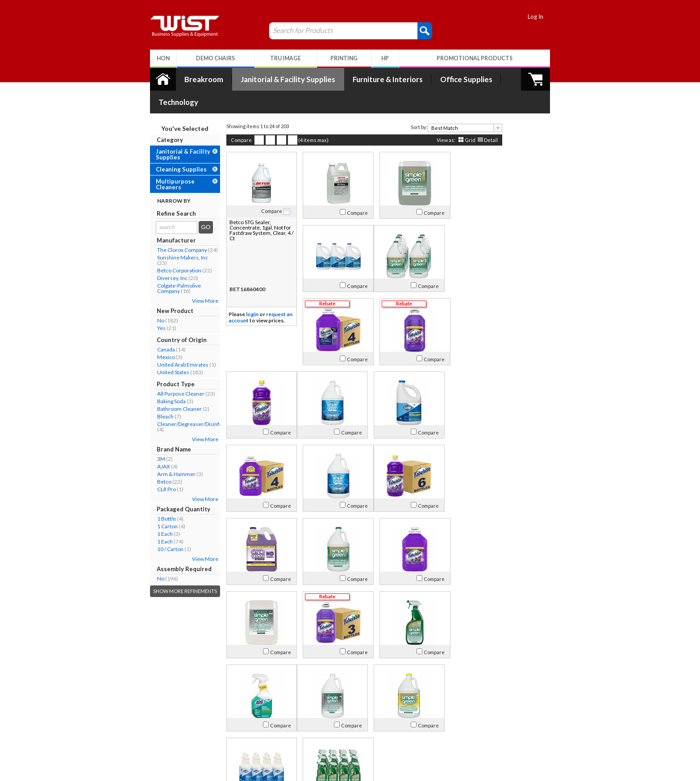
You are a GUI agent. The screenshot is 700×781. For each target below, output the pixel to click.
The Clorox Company (168, 227)
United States (159, 349)
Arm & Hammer (162, 451)
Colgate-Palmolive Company (165, 265)
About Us (160, 706)
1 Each (151, 511)
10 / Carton (156, 526)
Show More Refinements (171, 568)
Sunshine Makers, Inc (168, 235)
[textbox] (448, 105)
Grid (456, 117)
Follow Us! (534, 730)
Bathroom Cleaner (165, 386)
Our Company (162, 717)
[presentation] (483, 105)
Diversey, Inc (158, 255)
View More (191, 278)
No (146, 298)
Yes (147, 305)
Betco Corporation (165, 248)
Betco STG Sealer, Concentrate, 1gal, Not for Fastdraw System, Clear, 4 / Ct (242, 207)
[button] (410, 30)
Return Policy (244, 728)
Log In (550, 17)
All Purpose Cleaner (167, 371)
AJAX (149, 444)
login (238, 291)
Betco (150, 459)
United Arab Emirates (169, 342)
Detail (477, 117)
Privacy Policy (245, 739)
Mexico (152, 334)
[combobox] (451, 105)
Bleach (151, 394)
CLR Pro (152, 466)
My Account (249, 706)
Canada (152, 327)
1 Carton (153, 503)
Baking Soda (157, 378)
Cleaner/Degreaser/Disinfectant (181, 401)
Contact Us (158, 728)
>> (440, 677)
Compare (227, 117)
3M (147, 436)
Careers (154, 739)
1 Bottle (152, 496)
